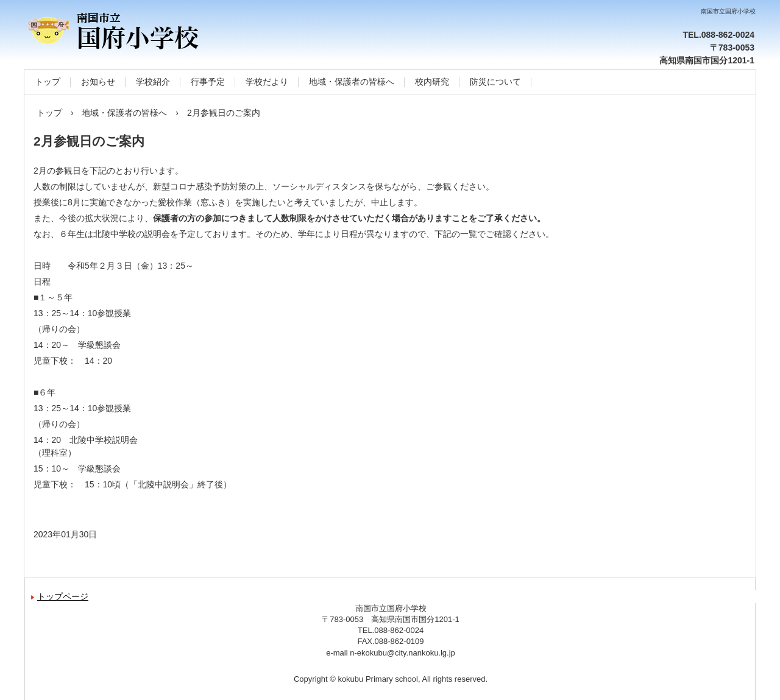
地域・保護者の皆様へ (352, 82)
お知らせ (98, 82)
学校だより (267, 82)
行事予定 (208, 82)
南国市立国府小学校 (155, 30)
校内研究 (432, 82)
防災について (495, 82)
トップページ (63, 596)
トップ (48, 82)
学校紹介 (153, 82)
